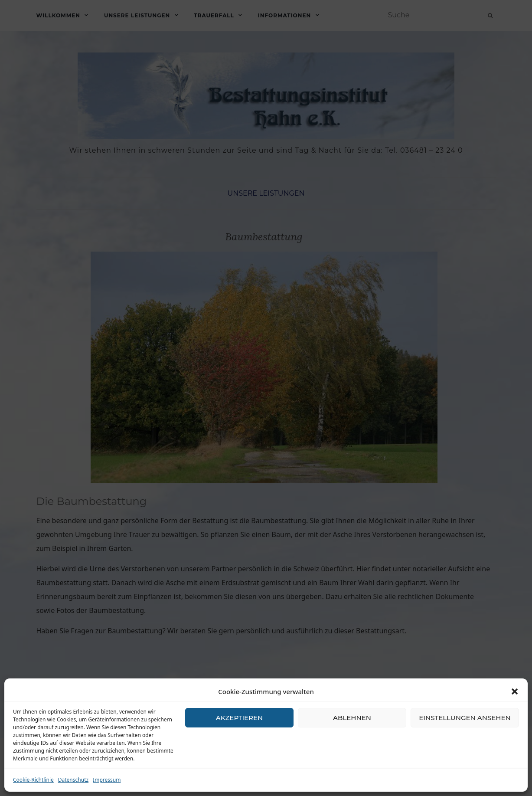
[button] (515, 691)
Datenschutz (73, 780)
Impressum (107, 780)
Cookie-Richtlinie (33, 780)
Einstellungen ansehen (465, 718)
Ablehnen (352, 718)
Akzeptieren (240, 718)
